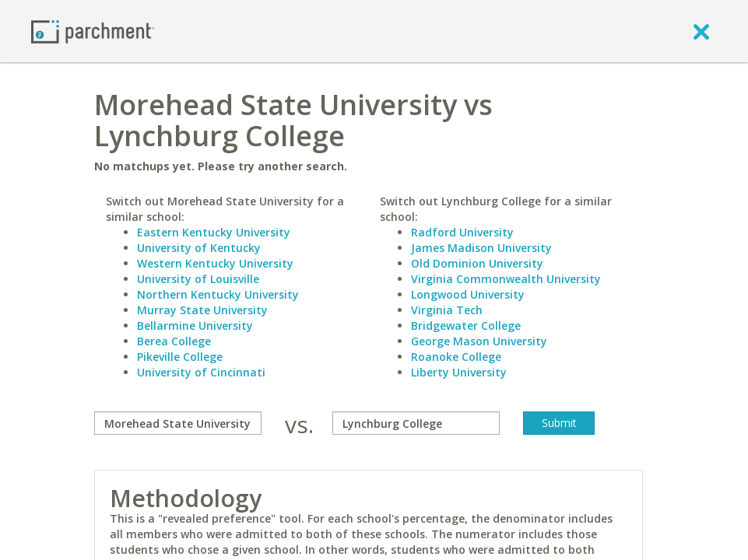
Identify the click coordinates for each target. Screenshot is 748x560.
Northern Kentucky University (218, 294)
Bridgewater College (466, 325)
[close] (701, 31)
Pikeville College (180, 357)
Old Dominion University (477, 263)
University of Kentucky (199, 248)
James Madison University (481, 248)
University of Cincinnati (201, 372)
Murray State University (202, 310)
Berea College (174, 341)
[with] (416, 423)
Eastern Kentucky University (214, 232)
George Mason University (479, 341)
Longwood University (468, 294)
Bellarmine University (195, 325)
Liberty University (459, 372)
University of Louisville (198, 279)
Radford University (462, 232)
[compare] (178, 423)
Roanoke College (456, 357)
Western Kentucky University (215, 263)
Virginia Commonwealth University (506, 279)
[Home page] (93, 31)
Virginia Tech (447, 310)
